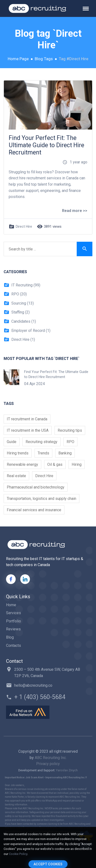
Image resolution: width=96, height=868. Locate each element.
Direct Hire (24, 226)
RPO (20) (15, 294)
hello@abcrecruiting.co (33, 685)
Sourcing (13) (19, 303)
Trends (43, 453)
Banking (65, 453)
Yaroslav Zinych (67, 770)
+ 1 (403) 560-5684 (40, 697)
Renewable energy (22, 464)
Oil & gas (55, 464)
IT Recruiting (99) (22, 285)
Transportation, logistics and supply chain (41, 499)
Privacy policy (48, 764)
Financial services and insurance (34, 510)
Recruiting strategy (41, 442)
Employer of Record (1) (27, 331)
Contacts (14, 646)
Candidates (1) (20, 321)
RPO (70, 442)
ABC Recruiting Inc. (51, 758)
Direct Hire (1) (19, 340)
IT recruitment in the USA (28, 430)
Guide (12, 442)
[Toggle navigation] (88, 9)
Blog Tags (44, 59)
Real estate (16, 476)
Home (11, 605)
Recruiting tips (70, 430)
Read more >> (75, 211)
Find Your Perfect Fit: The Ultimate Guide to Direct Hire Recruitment (46, 145)
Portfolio (14, 621)
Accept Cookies (48, 864)
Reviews (13, 629)
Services (14, 613)
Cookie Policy (18, 854)
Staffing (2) (17, 312)
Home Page (18, 59)
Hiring (77, 464)
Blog (10, 637)
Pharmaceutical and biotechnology (36, 487)
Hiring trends (18, 453)
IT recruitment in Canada (27, 419)
